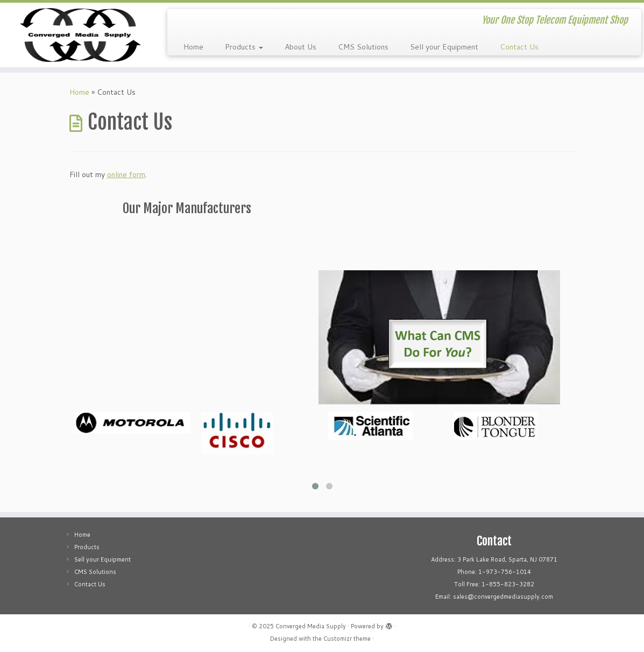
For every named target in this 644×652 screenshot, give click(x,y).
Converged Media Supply (311, 626)
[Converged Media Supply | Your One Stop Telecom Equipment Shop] (75, 35)
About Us (300, 47)
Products (244, 47)
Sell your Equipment (444, 47)
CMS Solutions (363, 47)
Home (193, 47)
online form (126, 174)
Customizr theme (347, 639)
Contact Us (519, 47)
